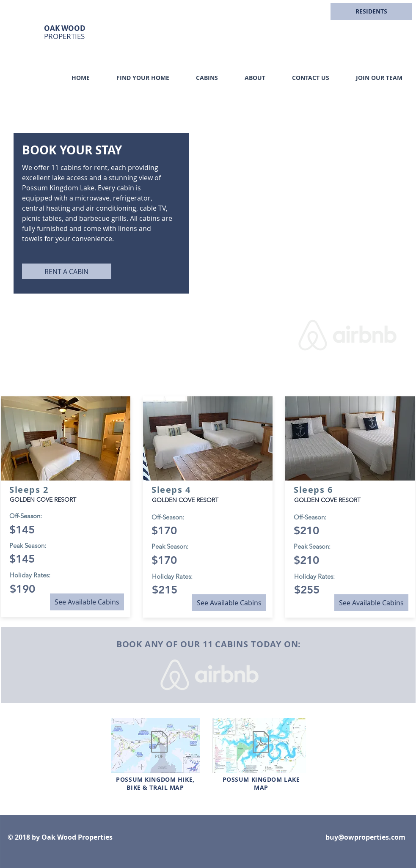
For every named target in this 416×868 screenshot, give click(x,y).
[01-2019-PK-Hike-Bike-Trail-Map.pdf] (160, 746)
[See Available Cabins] (87, 602)
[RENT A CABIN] (67, 271)
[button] (371, 11)
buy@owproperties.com (365, 837)
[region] (373, 21)
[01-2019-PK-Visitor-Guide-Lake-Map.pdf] (261, 746)
